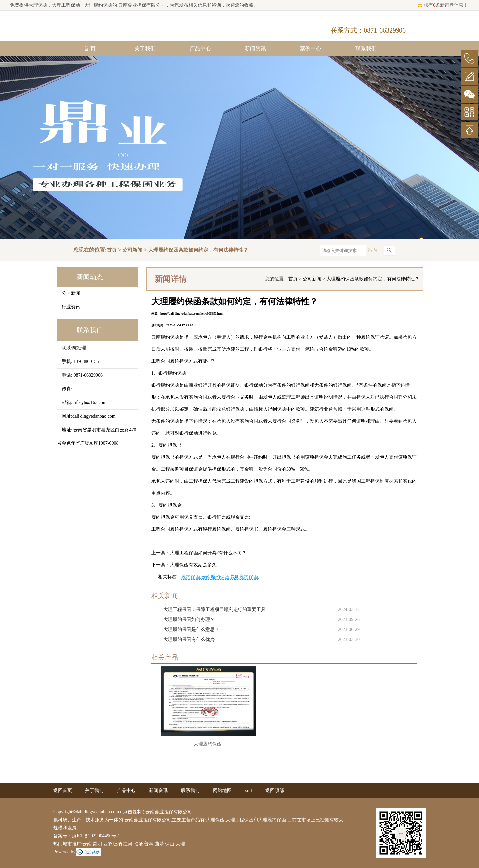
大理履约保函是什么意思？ (191, 630)
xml (248, 791)
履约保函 (191, 577)
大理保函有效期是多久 (193, 565)
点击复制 (132, 812)
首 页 (90, 48)
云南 (87, 844)
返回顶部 (275, 791)
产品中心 (200, 48)
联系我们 (366, 48)
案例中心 (311, 48)
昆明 (97, 844)
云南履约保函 (215, 577)
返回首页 (63, 791)
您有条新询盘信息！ (443, 5)
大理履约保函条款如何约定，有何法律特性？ (198, 250)
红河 (128, 844)
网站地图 (222, 791)
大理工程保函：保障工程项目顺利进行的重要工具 (215, 610)
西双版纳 (113, 844)
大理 (180, 844)
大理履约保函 (208, 744)
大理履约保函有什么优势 (189, 640)
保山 (170, 844)
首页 (112, 250)
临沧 (138, 844)
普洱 (149, 844)
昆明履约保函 (244, 577)
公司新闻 (132, 250)
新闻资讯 (255, 48)
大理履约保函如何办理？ (189, 620)
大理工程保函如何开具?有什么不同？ (208, 553)
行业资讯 (71, 307)
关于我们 (145, 48)
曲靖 (159, 844)
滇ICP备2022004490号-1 (96, 836)
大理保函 (38, 5)
